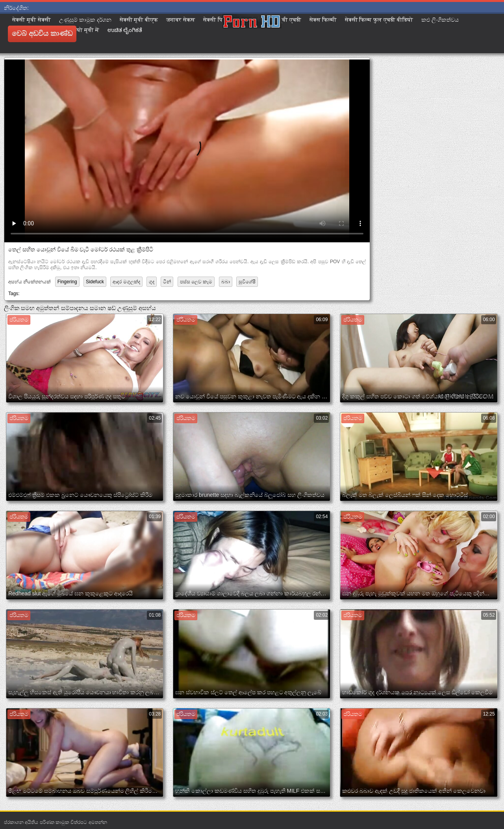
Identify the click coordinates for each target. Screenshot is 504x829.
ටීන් (167, 282)
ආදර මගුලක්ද (126, 282)
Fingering (67, 282)
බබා (226, 282)
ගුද (152, 282)
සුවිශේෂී (247, 282)
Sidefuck (95, 282)
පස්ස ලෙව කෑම (196, 282)
